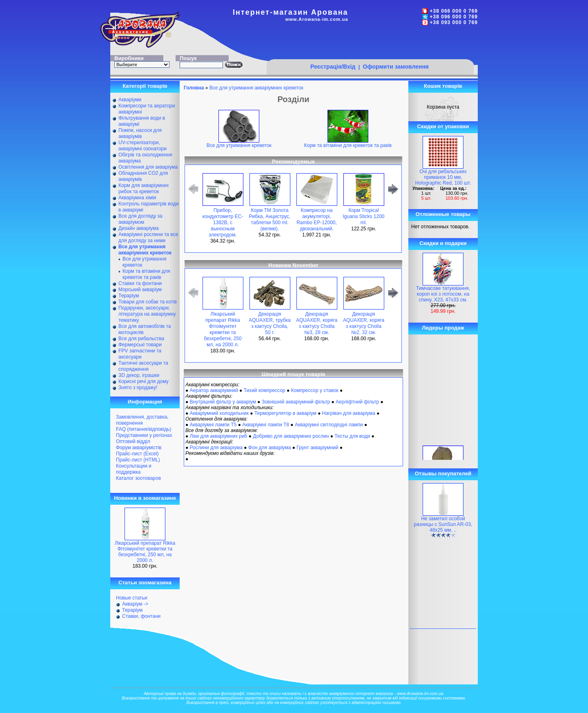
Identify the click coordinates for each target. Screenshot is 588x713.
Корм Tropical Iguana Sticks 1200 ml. (363, 216)
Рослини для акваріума (216, 448)
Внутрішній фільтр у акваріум (223, 402)
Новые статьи (132, 598)
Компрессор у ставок (314, 390)
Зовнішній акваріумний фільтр (296, 402)
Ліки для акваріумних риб (219, 436)
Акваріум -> (135, 604)
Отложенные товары (443, 214)
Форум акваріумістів (139, 448)
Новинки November (293, 265)
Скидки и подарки (443, 243)
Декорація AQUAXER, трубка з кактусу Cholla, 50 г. (270, 323)
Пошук (188, 58)
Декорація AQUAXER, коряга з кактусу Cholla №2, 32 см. (364, 323)
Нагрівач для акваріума (349, 413)
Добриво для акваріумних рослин (291, 436)
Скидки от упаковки (443, 126)
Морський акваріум (140, 290)
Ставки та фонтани (140, 283)
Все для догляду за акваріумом (140, 219)
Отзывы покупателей (443, 473)
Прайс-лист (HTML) (138, 460)
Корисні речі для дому (144, 381)
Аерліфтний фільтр (357, 402)
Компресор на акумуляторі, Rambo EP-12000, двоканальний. (317, 219)
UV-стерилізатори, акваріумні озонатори (143, 146)
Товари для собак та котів (148, 302)
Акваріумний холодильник (219, 413)
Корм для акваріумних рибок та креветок (144, 188)
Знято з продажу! (138, 388)
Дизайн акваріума (139, 228)
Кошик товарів (443, 86)
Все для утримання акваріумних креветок (256, 88)
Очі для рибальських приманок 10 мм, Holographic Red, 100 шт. (443, 177)
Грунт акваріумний (317, 448)
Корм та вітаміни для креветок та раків (146, 274)
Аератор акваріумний (214, 390)
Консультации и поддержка (134, 469)
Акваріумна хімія (137, 198)
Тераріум (129, 296)
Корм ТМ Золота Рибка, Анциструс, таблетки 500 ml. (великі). (270, 219)
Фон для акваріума (270, 448)
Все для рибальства (141, 339)
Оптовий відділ (133, 441)
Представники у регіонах (144, 435)
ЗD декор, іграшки (139, 375)
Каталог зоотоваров (138, 478)
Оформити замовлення (396, 67)
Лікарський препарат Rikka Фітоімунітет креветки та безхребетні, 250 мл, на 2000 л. (145, 552)
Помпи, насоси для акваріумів (140, 133)
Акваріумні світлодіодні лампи (329, 425)
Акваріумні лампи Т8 (266, 425)
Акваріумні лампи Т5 (213, 425)
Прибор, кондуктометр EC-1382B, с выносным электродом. (223, 223)
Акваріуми (130, 100)
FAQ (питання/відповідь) (144, 429)
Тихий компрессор (265, 390)
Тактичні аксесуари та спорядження (143, 366)
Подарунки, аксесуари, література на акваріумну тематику (147, 314)
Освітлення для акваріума (148, 167)
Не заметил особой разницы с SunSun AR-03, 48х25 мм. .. (443, 524)
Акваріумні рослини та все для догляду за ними (148, 237)
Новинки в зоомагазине (145, 498)
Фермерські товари (140, 345)
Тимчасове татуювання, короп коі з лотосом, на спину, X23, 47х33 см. (443, 294)
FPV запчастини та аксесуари (140, 354)
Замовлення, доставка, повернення (142, 420)
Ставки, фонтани (141, 616)
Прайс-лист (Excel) (137, 454)
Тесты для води (352, 436)
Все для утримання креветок (239, 143)
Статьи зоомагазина (145, 583)
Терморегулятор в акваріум (285, 413)
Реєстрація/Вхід (333, 67)
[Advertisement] (370, 44)
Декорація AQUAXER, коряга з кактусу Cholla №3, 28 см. (317, 323)
